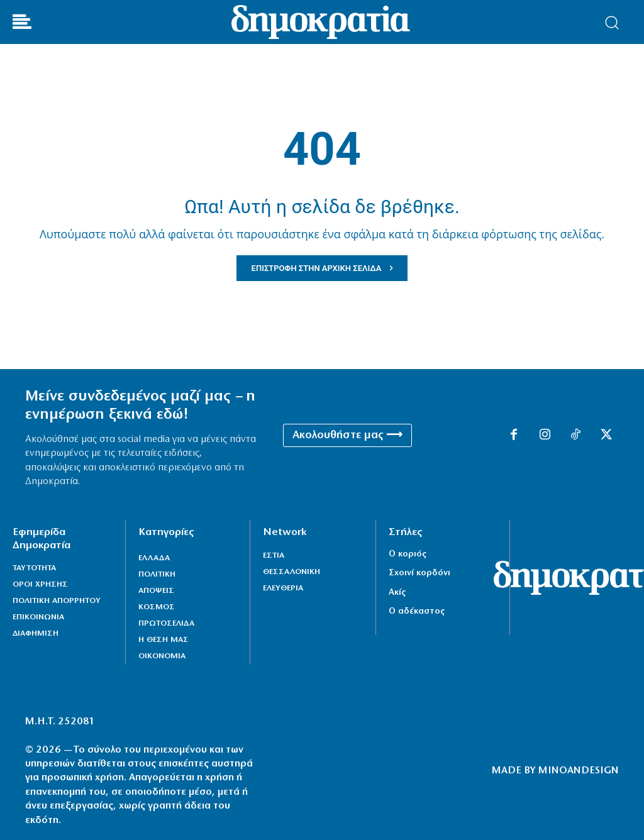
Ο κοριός (408, 554)
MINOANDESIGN (579, 771)
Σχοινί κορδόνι (419, 573)
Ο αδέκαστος (417, 611)
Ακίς (397, 593)
